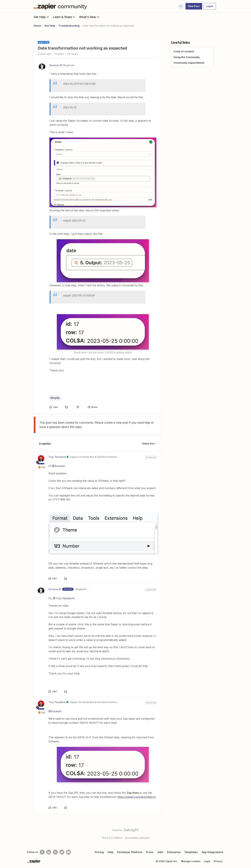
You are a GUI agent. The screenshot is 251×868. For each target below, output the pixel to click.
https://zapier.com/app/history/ (137, 797)
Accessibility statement (137, 838)
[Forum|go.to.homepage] (61, 6)
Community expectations (189, 63)
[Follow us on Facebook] (42, 852)
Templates (191, 852)
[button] (194, 6)
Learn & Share (64, 17)
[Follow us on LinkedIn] (49, 852)
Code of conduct (184, 51)
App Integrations (212, 852)
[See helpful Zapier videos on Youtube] (68, 852)
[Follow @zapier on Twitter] (62, 852)
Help (110, 852)
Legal (207, 861)
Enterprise (174, 852)
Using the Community (187, 57)
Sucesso (54, 65)
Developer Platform (130, 852)
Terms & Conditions (112, 838)
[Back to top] (244, 833)
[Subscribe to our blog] (55, 852)
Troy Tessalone (57, 457)
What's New (90, 17)
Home (37, 26)
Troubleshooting (69, 26)
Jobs (160, 852)
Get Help (42, 17)
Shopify (55, 398)
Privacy (218, 861)
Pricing (99, 852)
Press (150, 852)
